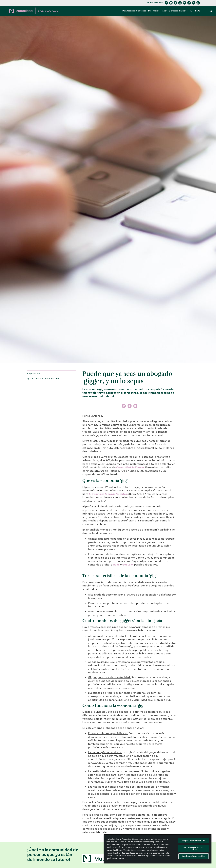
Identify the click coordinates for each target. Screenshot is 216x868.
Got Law (128, 565)
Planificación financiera (134, 11)
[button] (211, 11)
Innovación (154, 11)
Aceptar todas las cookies (194, 840)
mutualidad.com (155, 3)
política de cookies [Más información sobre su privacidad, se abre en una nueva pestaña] (116, 858)
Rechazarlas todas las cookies (194, 848)
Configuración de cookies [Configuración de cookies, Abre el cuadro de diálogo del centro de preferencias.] (194, 856)
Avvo (116, 565)
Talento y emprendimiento (174, 11)
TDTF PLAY (195, 11)
